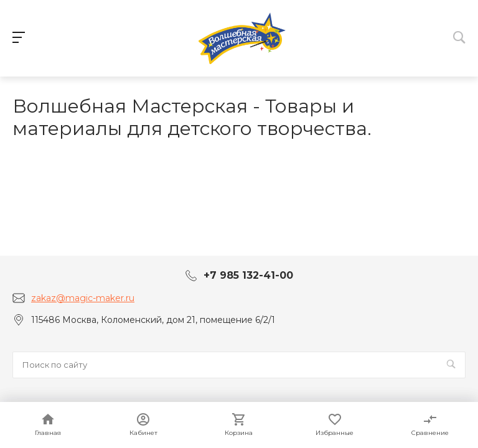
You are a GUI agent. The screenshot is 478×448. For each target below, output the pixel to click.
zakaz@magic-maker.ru (83, 298)
